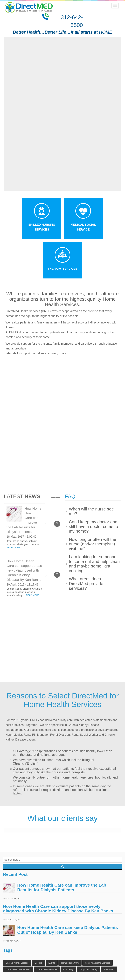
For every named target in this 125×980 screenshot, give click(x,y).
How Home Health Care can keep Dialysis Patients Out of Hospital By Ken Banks (68, 891)
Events (52, 924)
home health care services (18, 931)
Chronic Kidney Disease (17, 924)
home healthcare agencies (98, 924)
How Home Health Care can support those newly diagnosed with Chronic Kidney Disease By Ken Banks (24, 532)
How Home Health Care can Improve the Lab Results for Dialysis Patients (62, 849)
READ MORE (13, 509)
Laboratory (68, 931)
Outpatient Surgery (89, 931)
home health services (47, 931)
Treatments (109, 931)
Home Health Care (70, 924)
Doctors (38, 924)
